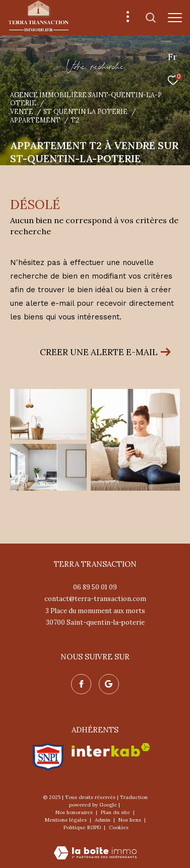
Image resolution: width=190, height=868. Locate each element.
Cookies (119, 828)
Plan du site (116, 812)
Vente (22, 111)
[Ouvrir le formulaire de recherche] (151, 18)
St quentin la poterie (85, 111)
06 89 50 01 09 (95, 587)
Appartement (35, 120)
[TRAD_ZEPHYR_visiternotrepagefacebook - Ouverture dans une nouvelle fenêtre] (81, 684)
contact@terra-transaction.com (95, 599)
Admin (103, 820)
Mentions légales (67, 820)
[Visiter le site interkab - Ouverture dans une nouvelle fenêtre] (111, 750)
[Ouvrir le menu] (175, 18)
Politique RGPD (82, 827)
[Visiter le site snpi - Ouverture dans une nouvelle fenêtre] (48, 757)
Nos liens (131, 820)
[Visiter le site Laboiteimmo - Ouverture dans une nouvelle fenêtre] (95, 846)
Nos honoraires (75, 812)
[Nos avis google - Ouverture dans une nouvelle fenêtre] (109, 684)
